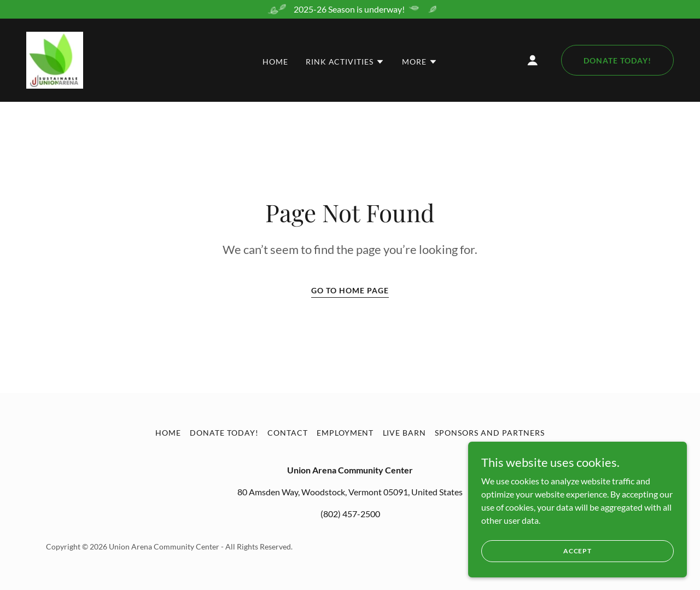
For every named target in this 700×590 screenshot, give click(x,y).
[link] (55, 59)
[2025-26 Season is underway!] (350, 9)
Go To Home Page (350, 290)
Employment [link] (345, 433)
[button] (345, 62)
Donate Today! (617, 60)
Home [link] (275, 62)
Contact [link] (288, 433)
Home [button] (168, 433)
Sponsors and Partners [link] (490, 433)
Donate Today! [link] (224, 433)
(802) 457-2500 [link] (350, 514)
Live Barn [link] (405, 433)
